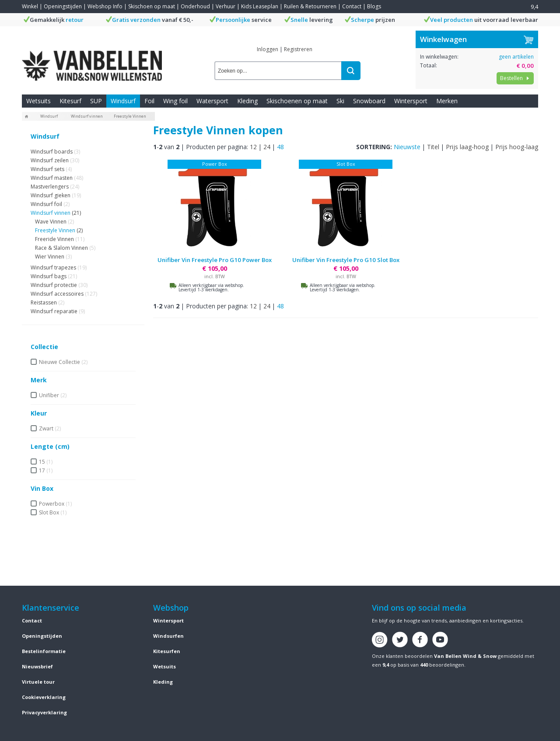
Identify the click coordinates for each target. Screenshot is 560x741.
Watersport (212, 101)
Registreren (298, 49)
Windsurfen (168, 636)
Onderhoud (195, 6)
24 (267, 147)
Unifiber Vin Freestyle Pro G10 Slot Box (346, 260)
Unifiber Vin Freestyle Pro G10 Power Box (215, 260)
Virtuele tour (38, 682)
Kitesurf (70, 101)
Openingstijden (63, 6)
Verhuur (226, 6)
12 (253, 147)
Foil (149, 101)
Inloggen (268, 49)
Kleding (247, 101)
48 (280, 147)
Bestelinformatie (44, 651)
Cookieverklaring (44, 697)
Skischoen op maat (152, 6)
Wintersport (411, 101)
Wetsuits (38, 101)
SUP (96, 101)
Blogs (374, 6)
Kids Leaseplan (260, 6)
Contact (352, 6)
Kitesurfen (167, 651)
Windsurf (123, 101)
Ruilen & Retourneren (310, 6)
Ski (340, 101)
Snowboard (369, 101)
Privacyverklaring (44, 712)
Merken (447, 101)
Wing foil (175, 101)
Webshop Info (105, 6)
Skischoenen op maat (297, 101)
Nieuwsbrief (37, 666)
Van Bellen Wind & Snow (465, 656)
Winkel (30, 6)
